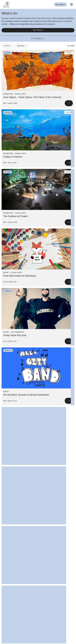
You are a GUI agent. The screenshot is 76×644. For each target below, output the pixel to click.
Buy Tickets (60, 5)
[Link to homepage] (6, 4)
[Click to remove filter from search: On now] (10, 46)
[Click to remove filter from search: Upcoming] (25, 46)
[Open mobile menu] (71, 4)
